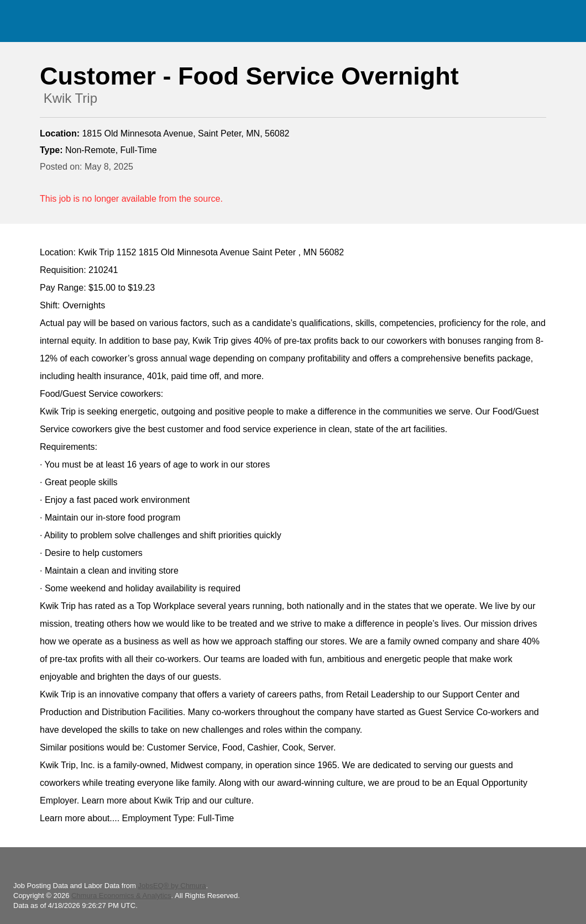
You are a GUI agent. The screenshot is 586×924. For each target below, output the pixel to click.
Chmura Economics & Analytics (121, 896)
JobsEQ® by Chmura (172, 886)
